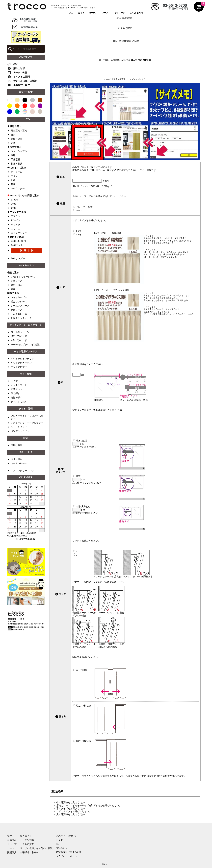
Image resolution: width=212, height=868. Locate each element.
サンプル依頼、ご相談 (22, 81)
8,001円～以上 (18, 245)
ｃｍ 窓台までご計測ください (85, 510)
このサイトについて (66, 836)
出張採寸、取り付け (30, 853)
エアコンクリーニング (22, 471)
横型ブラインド (19, 336)
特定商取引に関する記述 (69, 852)
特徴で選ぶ (13, 293)
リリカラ (15, 225)
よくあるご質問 (18, 77)
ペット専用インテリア (22, 359)
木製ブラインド (19, 340)
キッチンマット (19, 385)
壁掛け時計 (17, 445)
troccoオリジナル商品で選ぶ (23, 196)
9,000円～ (16, 208)
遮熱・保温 (17, 139)
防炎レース (17, 281)
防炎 (13, 135)
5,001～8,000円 (18, 241)
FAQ (58, 844)
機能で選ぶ (13, 273)
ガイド (81, 13)
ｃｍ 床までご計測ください (84, 444)
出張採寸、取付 (18, 85)
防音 (13, 143)
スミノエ (15, 229)
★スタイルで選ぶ (17, 168)
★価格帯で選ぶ (15, 237)
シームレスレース (20, 306)
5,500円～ (16, 200)
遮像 (13, 289)
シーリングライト (20, 427)
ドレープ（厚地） (84, 207)
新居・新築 (17, 164)
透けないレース (19, 302)
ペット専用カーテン (21, 363)
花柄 (13, 184)
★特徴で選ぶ (14, 147)
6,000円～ (16, 204)
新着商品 (12, 840)
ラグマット (17, 381)
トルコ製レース (19, 314)
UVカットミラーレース (23, 277)
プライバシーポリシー (68, 856)
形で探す (15, 393)
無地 (13, 155)
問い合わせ (62, 848)
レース (105, 13)
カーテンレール (19, 463)
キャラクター (18, 188)
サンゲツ (15, 220)
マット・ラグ (119, 13)
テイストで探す (19, 402)
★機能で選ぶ (14, 126)
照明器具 (12, 853)
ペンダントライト (20, 431)
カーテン (93, 13)
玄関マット (17, 389)
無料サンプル (18, 259)
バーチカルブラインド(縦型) (25, 345)
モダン (14, 176)
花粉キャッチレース (21, 318)
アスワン (15, 216)
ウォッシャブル (19, 151)
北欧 (13, 180)
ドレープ (12, 844)
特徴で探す (17, 398)
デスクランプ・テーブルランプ (27, 423)
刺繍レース (17, 310)
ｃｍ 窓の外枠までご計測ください (87, 479)
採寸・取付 (17, 459)
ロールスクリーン (20, 332)
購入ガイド (16, 68)
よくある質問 (136, 13)
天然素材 (15, 160)
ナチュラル (17, 172)
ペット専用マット (20, 367)
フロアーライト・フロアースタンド (27, 417)
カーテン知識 (17, 73)
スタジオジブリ (19, 233)
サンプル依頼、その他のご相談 (36, 848)
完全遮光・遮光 (19, 131)
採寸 (72, 13)
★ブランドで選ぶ (17, 212)
